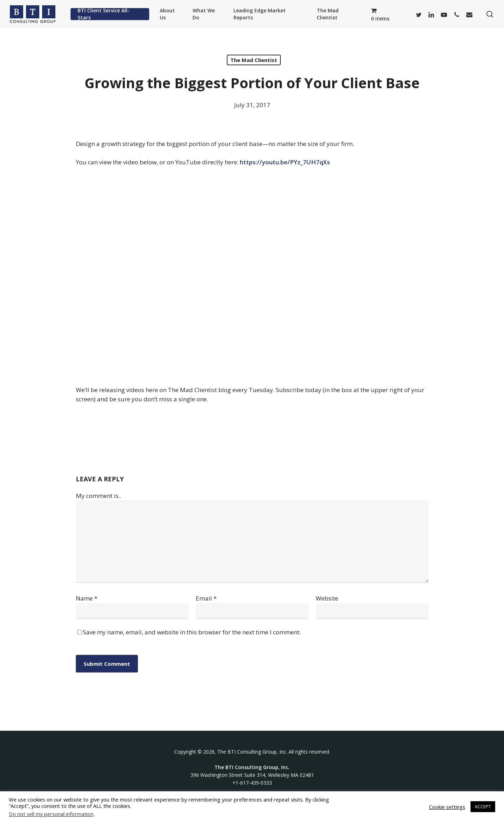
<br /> (252, 275)
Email (206, 598)
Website (327, 598)
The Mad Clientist (254, 60)
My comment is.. (99, 496)
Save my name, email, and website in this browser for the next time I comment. (192, 632)
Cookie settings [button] (447, 807)
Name (87, 598)
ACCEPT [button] (483, 806)
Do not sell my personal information (51, 814)
